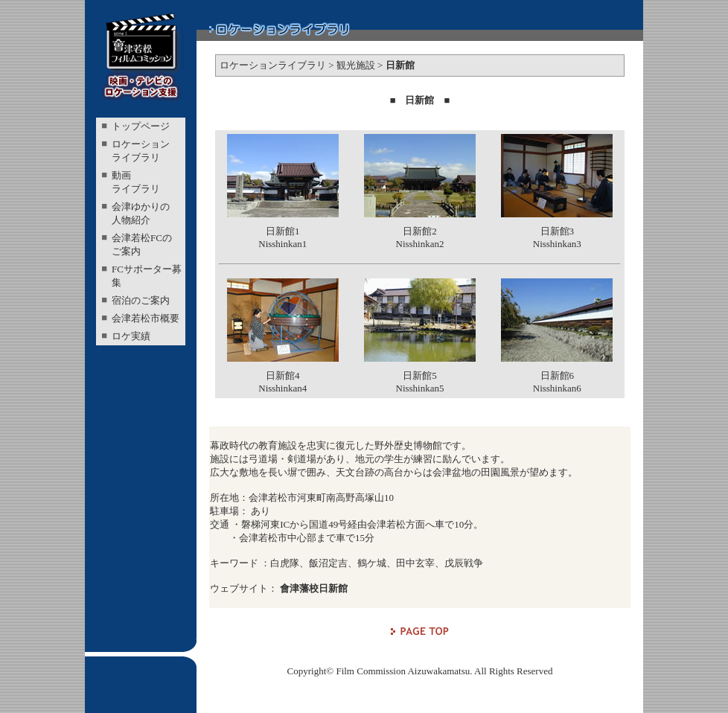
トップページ (141, 126)
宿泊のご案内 (141, 300)
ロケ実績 (131, 336)
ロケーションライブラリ (273, 65)
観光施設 (356, 65)
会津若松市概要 (146, 318)
